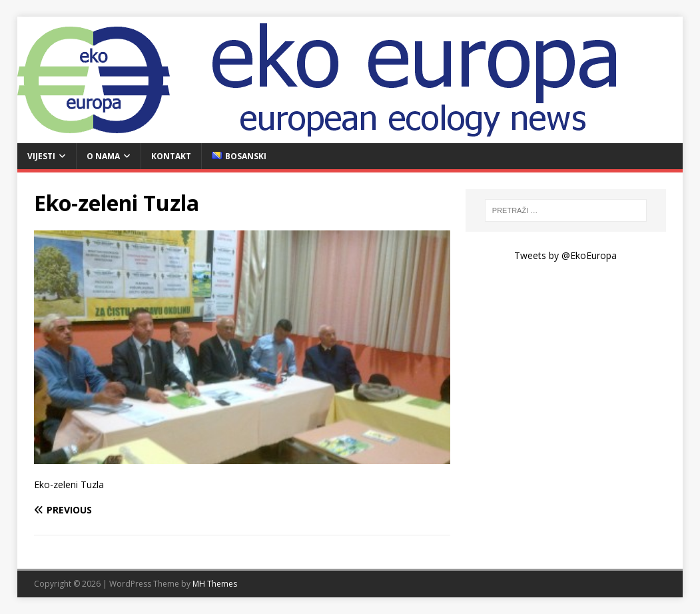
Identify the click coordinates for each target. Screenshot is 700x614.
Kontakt (171, 156)
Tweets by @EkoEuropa (565, 255)
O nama (103, 156)
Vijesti (41, 156)
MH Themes (215, 584)
